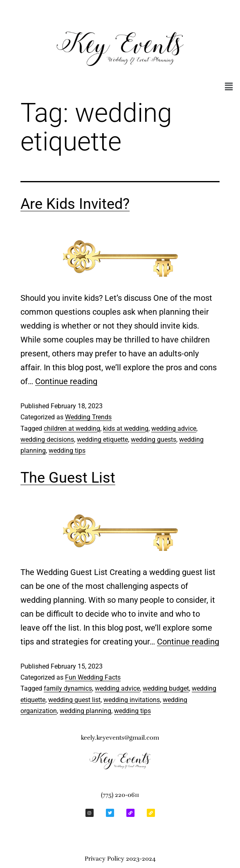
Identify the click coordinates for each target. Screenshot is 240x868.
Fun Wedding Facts (93, 677)
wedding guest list (74, 700)
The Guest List (68, 478)
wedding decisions (47, 440)
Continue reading (66, 381)
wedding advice (174, 428)
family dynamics (68, 688)
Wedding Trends (88, 417)
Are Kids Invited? (75, 204)
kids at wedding (126, 428)
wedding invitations (132, 700)
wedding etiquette (102, 440)
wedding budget (166, 688)
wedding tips (67, 451)
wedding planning (85, 711)
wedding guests (154, 440)
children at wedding (72, 428)
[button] (229, 87)
